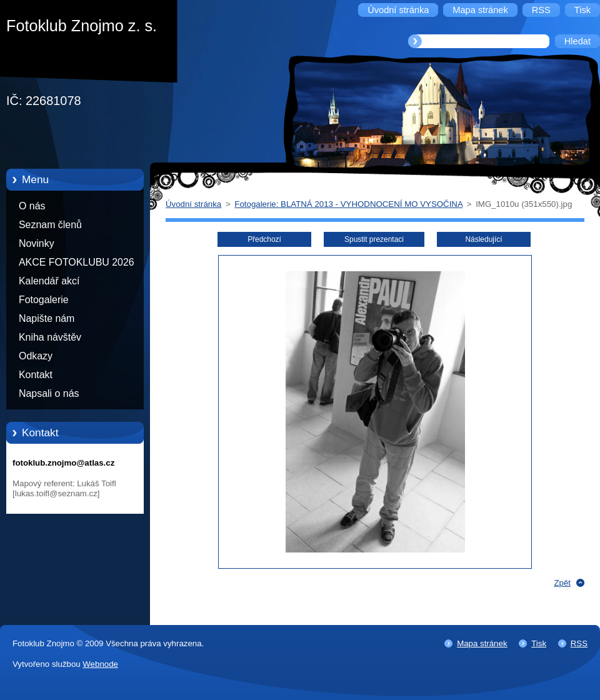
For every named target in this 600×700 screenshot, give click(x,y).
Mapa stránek (482, 643)
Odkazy (36, 356)
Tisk (539, 643)
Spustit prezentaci (374, 239)
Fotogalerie (44, 300)
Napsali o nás (49, 393)
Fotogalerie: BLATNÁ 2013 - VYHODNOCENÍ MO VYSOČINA (348, 204)
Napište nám (47, 318)
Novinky (37, 243)
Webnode (100, 664)
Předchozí (264, 239)
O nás (32, 206)
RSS (579, 643)
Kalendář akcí (49, 281)
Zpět (562, 583)
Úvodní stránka (193, 204)
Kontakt (36, 375)
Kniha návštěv (50, 337)
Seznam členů (50, 225)
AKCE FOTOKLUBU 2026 (77, 262)
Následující (483, 239)
